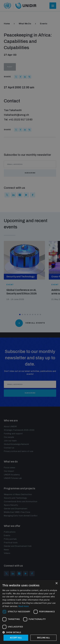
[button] (30, 632)
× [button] (56, 583)
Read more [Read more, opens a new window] (24, 606)
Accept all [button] (16, 638)
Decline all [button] (44, 638)
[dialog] (30, 322)
